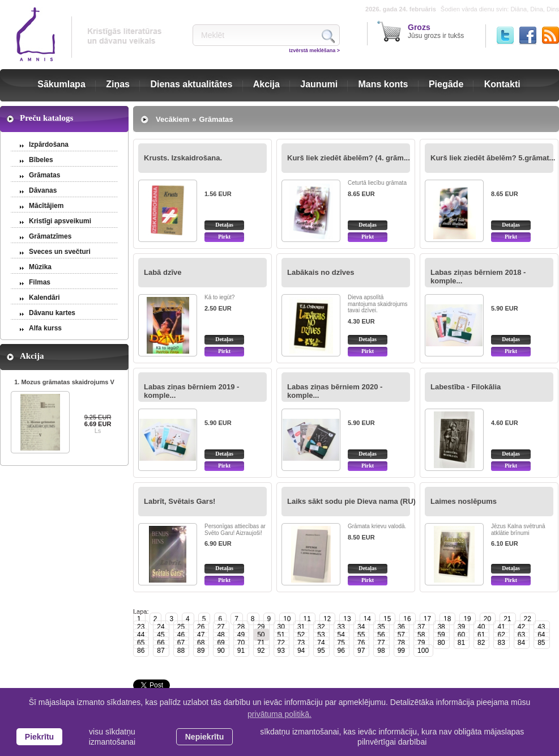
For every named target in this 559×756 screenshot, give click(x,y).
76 (361, 643)
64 (541, 635)
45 (161, 635)
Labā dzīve (163, 272)
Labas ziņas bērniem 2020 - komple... (335, 391)
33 (341, 627)
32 (321, 627)
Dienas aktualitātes (191, 84)
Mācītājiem (46, 206)
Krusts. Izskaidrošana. (183, 158)
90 (221, 651)
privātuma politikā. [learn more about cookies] (279, 714)
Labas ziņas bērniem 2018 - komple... (478, 277)
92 (261, 651)
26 (201, 627)
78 (401, 643)
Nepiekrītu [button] (204, 737)
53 (321, 635)
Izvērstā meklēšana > (314, 50)
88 (181, 651)
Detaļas (224, 225)
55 (361, 635)
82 (481, 643)
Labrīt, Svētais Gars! (180, 501)
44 (141, 635)
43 (541, 627)
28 (241, 627)
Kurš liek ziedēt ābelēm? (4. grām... (349, 158)
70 (241, 643)
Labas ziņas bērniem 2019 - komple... (191, 391)
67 (181, 643)
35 (381, 627)
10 (287, 619)
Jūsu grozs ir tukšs (436, 31)
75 (341, 643)
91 (241, 651)
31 (301, 627)
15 (387, 619)
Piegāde (446, 84)
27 (221, 627)
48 (221, 635)
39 (461, 627)
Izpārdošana (49, 145)
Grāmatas (44, 175)
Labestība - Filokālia (466, 387)
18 (447, 619)
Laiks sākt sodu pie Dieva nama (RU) (351, 501)
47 (201, 635)
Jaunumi (319, 84)
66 (161, 643)
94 (301, 651)
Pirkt (224, 237)
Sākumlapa (61, 84)
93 (281, 651)
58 (421, 635)
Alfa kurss (45, 328)
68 (201, 643)
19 (467, 619)
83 (501, 643)
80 (441, 643)
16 (407, 619)
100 (423, 651)
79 (421, 643)
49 (241, 635)
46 (181, 635)
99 (401, 651)
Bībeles (41, 160)
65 (141, 643)
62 (501, 635)
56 (381, 635)
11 (307, 619)
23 (141, 627)
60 (461, 635)
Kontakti (502, 84)
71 (261, 643)
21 (507, 619)
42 (521, 627)
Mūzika (40, 267)
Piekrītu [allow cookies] (39, 737)
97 (361, 651)
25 (181, 627)
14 (367, 619)
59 (441, 635)
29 (261, 627)
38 (441, 627)
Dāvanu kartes (52, 313)
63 (521, 635)
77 (381, 643)
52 (301, 635)
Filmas (40, 282)
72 (281, 643)
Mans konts (383, 84)
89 (201, 651)
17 (427, 619)
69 (221, 643)
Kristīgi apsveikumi (60, 221)
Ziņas (118, 84)
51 (281, 635)
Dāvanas (43, 190)
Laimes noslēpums (464, 501)
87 (161, 651)
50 (261, 635)
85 (541, 643)
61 (481, 635)
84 (521, 643)
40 (481, 627)
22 (528, 619)
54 (341, 635)
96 (341, 651)
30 (281, 627)
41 (501, 627)
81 (461, 643)
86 (141, 651)
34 (361, 627)
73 (301, 643)
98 (381, 651)
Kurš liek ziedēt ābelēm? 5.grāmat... (493, 158)
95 (321, 651)
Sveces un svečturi (60, 252)
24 (161, 627)
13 (347, 619)
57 (401, 635)
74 (321, 643)
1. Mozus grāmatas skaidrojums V (64, 382)
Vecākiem (172, 119)
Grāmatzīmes (50, 236)
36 (401, 627)
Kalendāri (44, 298)
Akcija (266, 84)
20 (487, 619)
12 (327, 619)
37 (421, 627)
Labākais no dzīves (321, 272)
